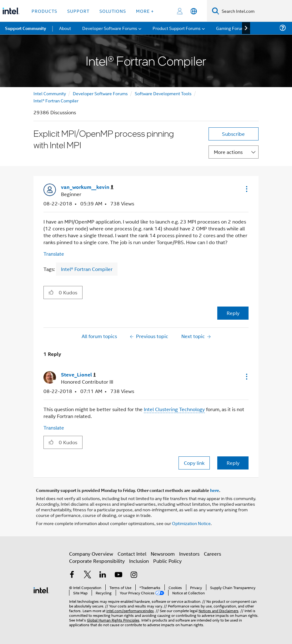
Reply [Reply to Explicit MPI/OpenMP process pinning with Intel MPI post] (233, 313)
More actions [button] (228, 152)
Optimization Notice (191, 523)
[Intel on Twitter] (88, 575)
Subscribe (233, 134)
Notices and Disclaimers (219, 610)
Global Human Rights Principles (113, 620)
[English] (194, 11)
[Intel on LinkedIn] (103, 575)
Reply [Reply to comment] (233, 463)
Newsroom (163, 554)
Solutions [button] (113, 11)
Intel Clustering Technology (174, 409)
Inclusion (139, 561)
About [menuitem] (65, 28)
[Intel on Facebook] (72, 575)
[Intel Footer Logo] (41, 590)
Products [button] (44, 11)
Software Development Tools (163, 93)
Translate (54, 254)
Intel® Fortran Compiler (56, 100)
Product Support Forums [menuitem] (177, 28)
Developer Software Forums (100, 93)
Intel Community (50, 93)
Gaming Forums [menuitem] (232, 28)
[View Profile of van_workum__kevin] (87, 187)
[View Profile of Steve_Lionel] (78, 375)
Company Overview (91, 554)
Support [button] (78, 11)
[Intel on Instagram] (134, 575)
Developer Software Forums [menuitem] (110, 28)
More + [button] (145, 11)
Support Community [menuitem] (25, 28)
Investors (189, 554)
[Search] (216, 11)
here (215, 490)
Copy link (194, 463)
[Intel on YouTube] (118, 575)
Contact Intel (132, 554)
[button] (246, 189)
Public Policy (167, 561)
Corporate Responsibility (97, 561)
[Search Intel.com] (256, 11)
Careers (212, 554)
